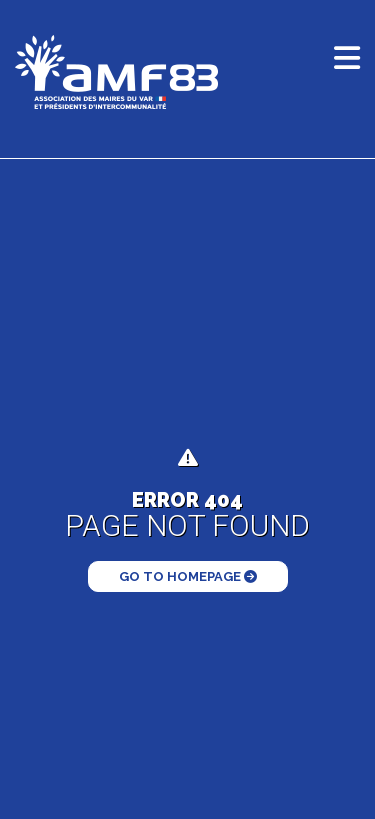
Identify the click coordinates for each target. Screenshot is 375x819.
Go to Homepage (188, 576)
